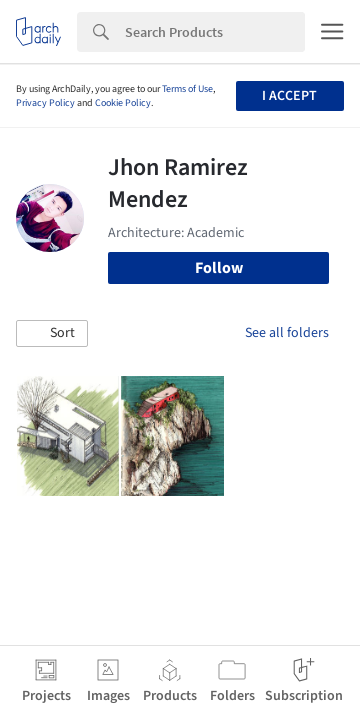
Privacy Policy (45, 103)
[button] (52, 334)
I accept (289, 96)
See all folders (287, 333)
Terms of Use (187, 89)
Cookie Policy (123, 103)
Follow (219, 268)
